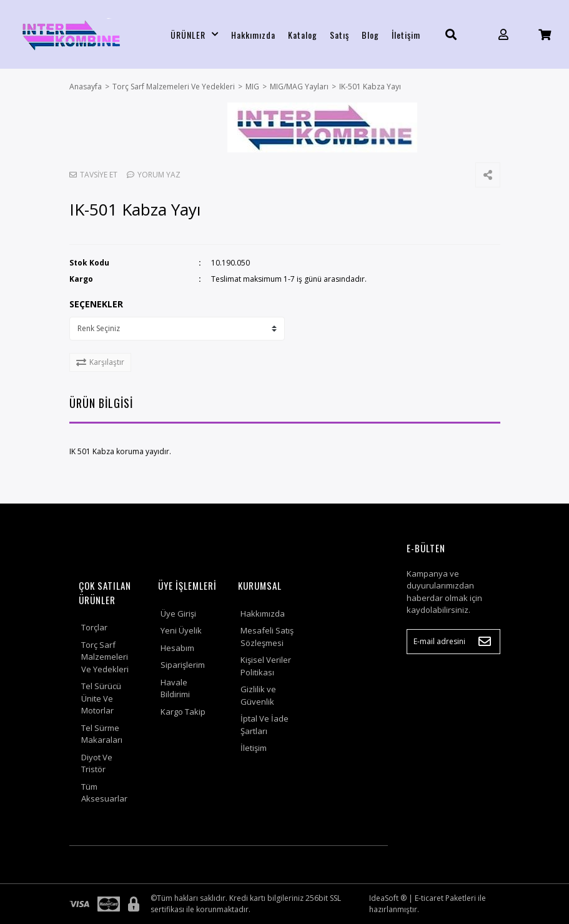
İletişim (406, 35)
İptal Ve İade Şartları (265, 725)
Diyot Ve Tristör (97, 763)
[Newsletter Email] (453, 642)
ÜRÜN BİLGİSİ (101, 403)
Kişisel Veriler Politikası (266, 666)
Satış (339, 35)
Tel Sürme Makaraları (102, 734)
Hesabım (177, 648)
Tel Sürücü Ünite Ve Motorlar (101, 698)
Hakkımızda (253, 35)
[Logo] (71, 34)
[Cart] (545, 35)
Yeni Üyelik (181, 630)
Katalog (303, 35)
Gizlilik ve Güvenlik (258, 695)
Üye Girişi (178, 614)
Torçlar (94, 627)
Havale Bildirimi (175, 688)
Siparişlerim (183, 665)
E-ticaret (429, 898)
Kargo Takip (183, 712)
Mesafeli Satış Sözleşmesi (267, 637)
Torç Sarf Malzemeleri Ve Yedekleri (105, 657)
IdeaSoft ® (388, 898)
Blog (370, 35)
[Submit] (485, 642)
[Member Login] (503, 35)
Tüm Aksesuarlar (104, 793)
